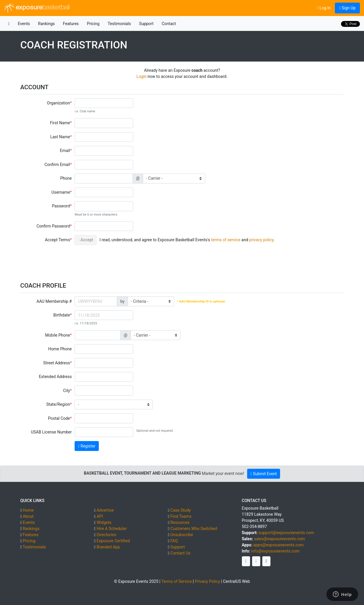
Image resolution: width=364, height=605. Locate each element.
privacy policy (261, 240)
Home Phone (60, 349)
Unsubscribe (182, 535)
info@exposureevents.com (275, 551)
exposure (37, 8)
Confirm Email (57, 165)
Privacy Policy (207, 581)
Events (24, 24)
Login (141, 76)
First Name (60, 123)
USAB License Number (51, 432)
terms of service (226, 240)
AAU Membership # (54, 301)
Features (71, 24)
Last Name (60, 137)
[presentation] (119, 260)
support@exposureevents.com (286, 533)
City (66, 391)
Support (146, 24)
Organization (58, 103)
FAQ (174, 541)
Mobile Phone (58, 335)
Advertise (105, 510)
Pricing (93, 24)
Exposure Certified (113, 541)
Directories (106, 535)
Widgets (104, 522)
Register (87, 446)
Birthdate (62, 315)
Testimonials (119, 24)
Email (65, 151)
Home (28, 510)
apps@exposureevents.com (278, 545)
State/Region (58, 404)
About (28, 516)
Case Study (181, 510)
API (100, 516)
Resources (180, 522)
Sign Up (347, 8)
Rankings (46, 24)
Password (61, 206)
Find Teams (181, 516)
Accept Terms (57, 240)
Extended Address (55, 377)
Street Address (57, 363)
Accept (86, 240)
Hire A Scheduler (111, 529)
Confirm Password (53, 226)
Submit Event (263, 474)
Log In (324, 8)
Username (61, 192)
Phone (66, 178)
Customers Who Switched (194, 529)
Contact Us (181, 553)
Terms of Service (176, 581)
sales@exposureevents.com (280, 539)
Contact (169, 24)
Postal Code (59, 418)
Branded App (108, 547)
